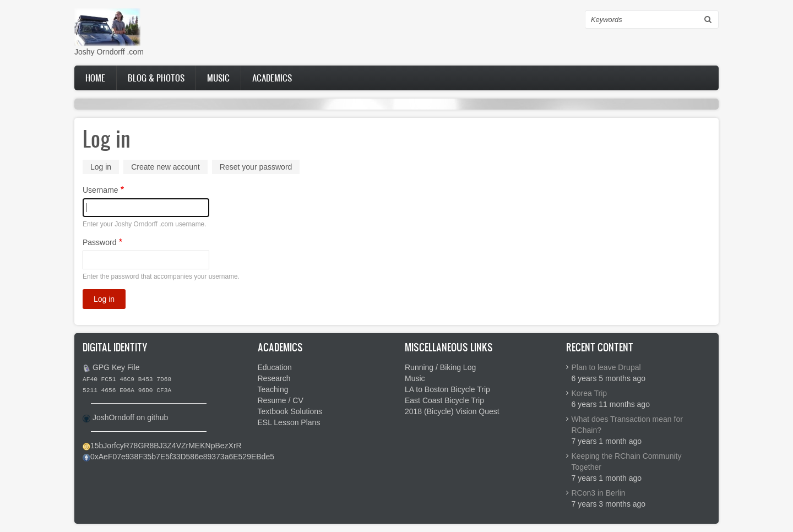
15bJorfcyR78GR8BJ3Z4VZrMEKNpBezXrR (166, 446)
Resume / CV (281, 400)
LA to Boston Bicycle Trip (447, 389)
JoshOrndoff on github (131, 417)
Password (99, 242)
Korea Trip (590, 393)
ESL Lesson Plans (289, 422)
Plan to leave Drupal (606, 367)
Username (101, 190)
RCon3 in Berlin (599, 493)
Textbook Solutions (290, 411)
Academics (272, 78)
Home (95, 78)
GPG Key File (116, 367)
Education (275, 367)
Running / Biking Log (440, 367)
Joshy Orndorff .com (109, 52)
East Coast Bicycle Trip (444, 400)
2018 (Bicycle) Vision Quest (452, 411)
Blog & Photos (156, 78)
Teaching (273, 389)
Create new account (165, 167)
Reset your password (256, 167)
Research (274, 378)
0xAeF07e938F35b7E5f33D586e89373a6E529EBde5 (182, 457)
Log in (105, 168)
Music (218, 78)
